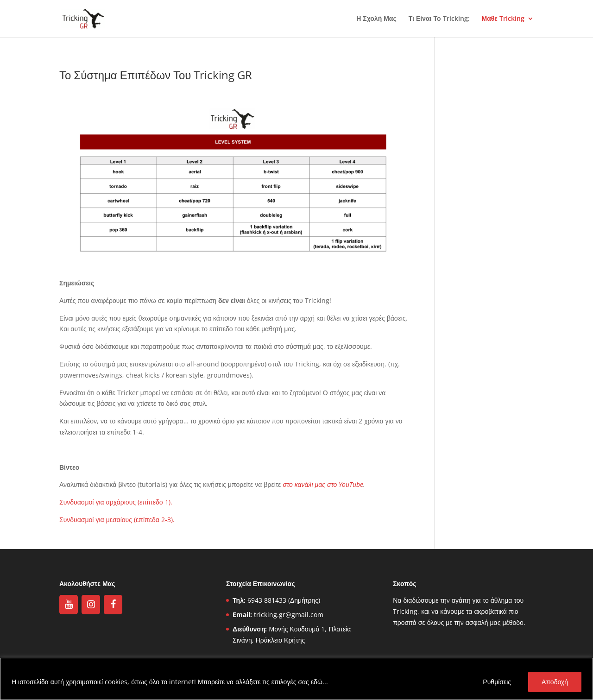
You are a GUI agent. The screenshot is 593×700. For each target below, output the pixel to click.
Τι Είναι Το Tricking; (439, 19)
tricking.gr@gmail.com (289, 615)
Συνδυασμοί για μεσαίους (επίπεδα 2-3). (117, 520)
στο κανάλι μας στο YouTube (323, 484)
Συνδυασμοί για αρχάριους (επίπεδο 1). (116, 502)
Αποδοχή (555, 682)
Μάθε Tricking (503, 19)
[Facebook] (113, 605)
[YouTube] (69, 605)
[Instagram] (91, 605)
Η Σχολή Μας (376, 19)
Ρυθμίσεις (497, 682)
